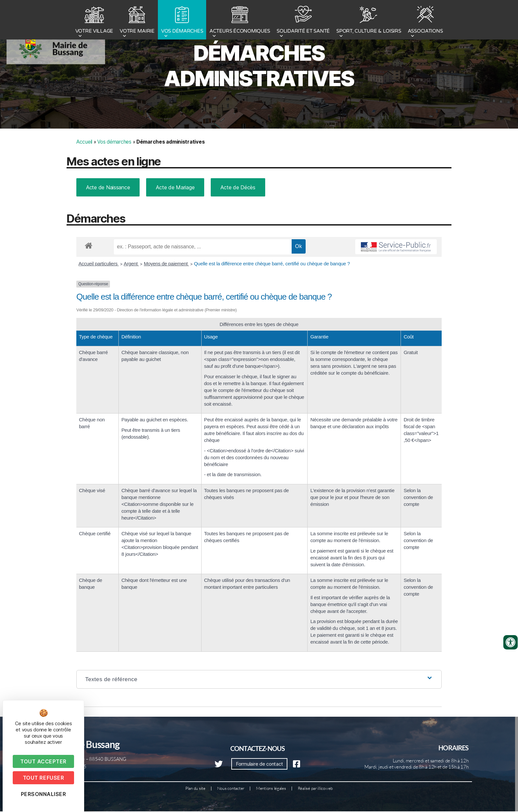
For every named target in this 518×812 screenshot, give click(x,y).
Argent (131, 290)
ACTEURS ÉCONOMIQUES (240, 21)
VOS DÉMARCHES (182, 21)
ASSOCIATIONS (425, 21)
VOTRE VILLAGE (94, 21)
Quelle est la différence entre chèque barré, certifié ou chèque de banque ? (272, 290)
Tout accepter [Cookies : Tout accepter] (43, 761)
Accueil (84, 168)
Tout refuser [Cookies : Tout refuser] (43, 778)
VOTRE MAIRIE (137, 21)
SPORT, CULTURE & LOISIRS (369, 21)
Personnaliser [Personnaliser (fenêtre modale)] (44, 794)
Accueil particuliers (99, 290)
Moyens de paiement (166, 290)
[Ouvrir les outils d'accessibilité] (510, 642)
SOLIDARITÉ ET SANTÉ (303, 21)
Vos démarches (114, 168)
